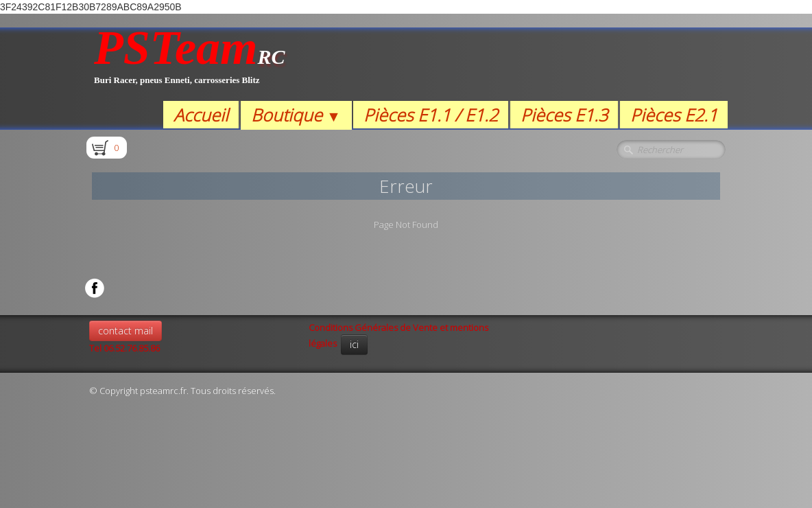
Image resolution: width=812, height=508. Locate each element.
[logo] (190, 64)
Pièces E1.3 (564, 115)
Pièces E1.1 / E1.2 (431, 115)
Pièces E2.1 (674, 115)
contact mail (126, 331)
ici (354, 344)
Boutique (296, 115)
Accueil (201, 115)
